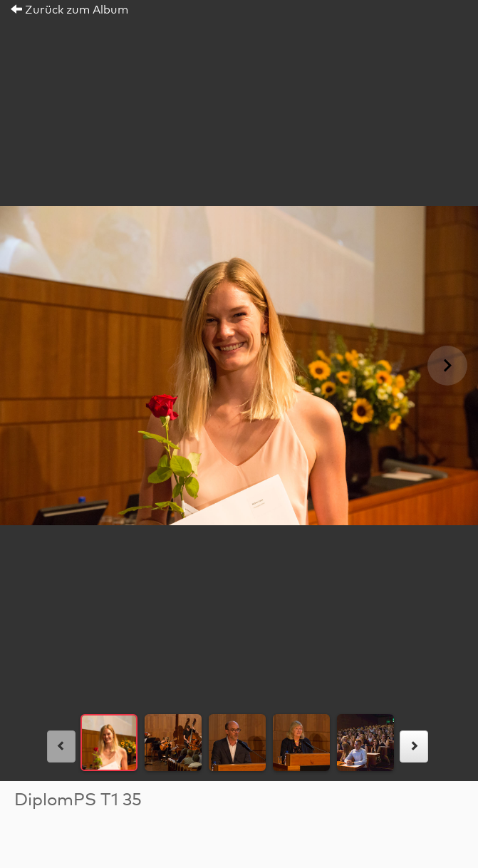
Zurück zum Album (69, 10)
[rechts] (414, 746)
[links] (61, 746)
